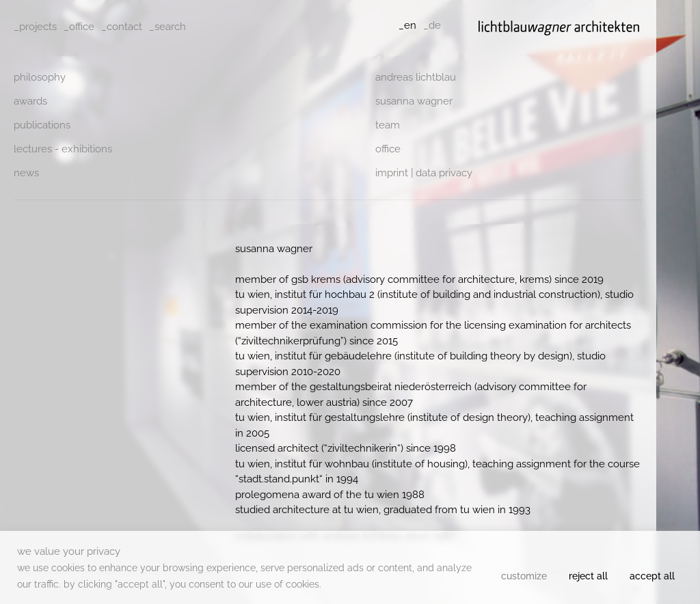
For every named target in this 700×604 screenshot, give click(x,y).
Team (388, 125)
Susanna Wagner (414, 101)
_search (167, 27)
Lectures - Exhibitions (63, 149)
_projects (35, 27)
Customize (524, 576)
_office (79, 27)
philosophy (40, 77)
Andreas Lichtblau (416, 77)
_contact (122, 27)
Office (388, 149)
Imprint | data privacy (424, 173)
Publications (42, 125)
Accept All (652, 576)
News (26, 173)
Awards (30, 101)
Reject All (588, 576)
